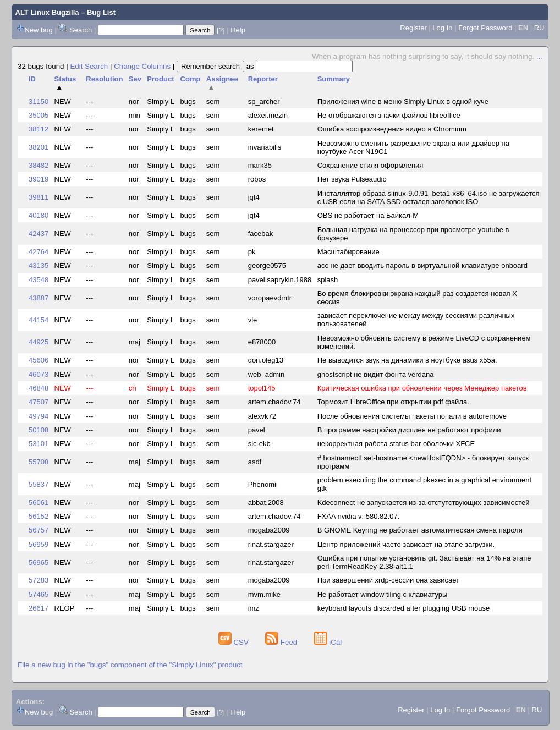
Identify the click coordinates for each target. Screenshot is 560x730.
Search (81, 30)
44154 (39, 320)
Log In (442, 28)
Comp (191, 79)
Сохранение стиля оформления (370, 165)
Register (413, 28)
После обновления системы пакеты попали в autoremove (412, 416)
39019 (39, 179)
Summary (334, 79)
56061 (39, 503)
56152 (39, 516)
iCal (328, 642)
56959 (39, 544)
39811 (39, 197)
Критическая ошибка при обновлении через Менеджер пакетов (422, 388)
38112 (39, 129)
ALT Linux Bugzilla (47, 12)
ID (32, 79)
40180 (39, 215)
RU (539, 28)
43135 (39, 265)
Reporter (263, 79)
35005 (39, 115)
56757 (39, 530)
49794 (39, 416)
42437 (39, 234)
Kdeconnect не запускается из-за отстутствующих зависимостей (424, 503)
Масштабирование (348, 252)
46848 (39, 388)
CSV (235, 642)
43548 (39, 280)
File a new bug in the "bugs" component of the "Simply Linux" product (130, 665)
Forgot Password (485, 28)
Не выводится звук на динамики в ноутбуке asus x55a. (407, 360)
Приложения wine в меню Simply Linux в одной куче (403, 101)
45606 (39, 360)
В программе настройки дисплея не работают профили (409, 430)
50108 (39, 430)
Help (238, 30)
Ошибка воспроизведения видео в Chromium (392, 129)
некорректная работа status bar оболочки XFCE (396, 444)
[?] (221, 30)
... (539, 56)
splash (328, 280)
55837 (39, 484)
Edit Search (89, 66)
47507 (39, 402)
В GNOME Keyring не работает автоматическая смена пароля (420, 530)
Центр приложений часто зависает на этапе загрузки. (406, 544)
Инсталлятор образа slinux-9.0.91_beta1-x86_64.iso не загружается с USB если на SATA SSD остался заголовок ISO (429, 197)
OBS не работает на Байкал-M (368, 215)
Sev (135, 79)
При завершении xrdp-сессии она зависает (388, 580)
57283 (39, 580)
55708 (39, 462)
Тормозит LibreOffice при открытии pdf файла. (393, 402)
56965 (39, 562)
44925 (39, 342)
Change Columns (142, 66)
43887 (39, 298)
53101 (39, 444)
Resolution (104, 79)
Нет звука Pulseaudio (352, 179)
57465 (39, 594)
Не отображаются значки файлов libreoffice (389, 115)
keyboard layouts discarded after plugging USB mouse (404, 608)
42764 (39, 252)
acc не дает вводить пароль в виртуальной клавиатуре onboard (422, 265)
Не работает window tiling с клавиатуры (383, 594)
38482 (39, 165)
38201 (39, 147)
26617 (39, 608)
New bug (39, 30)
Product (160, 79)
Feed (282, 642)
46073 (39, 374)
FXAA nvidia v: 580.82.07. (359, 516)
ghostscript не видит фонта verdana (376, 374)
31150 (39, 101)
